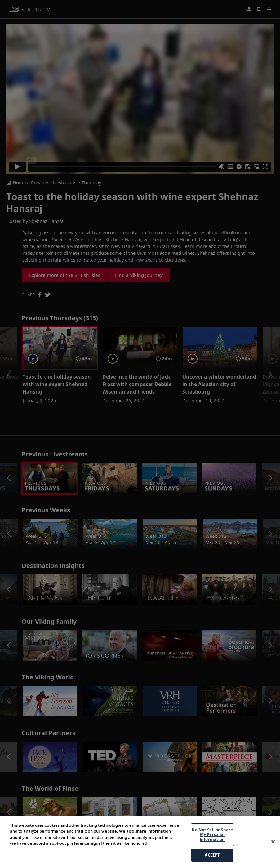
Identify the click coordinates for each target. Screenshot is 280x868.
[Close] (273, 847)
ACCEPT (212, 860)
